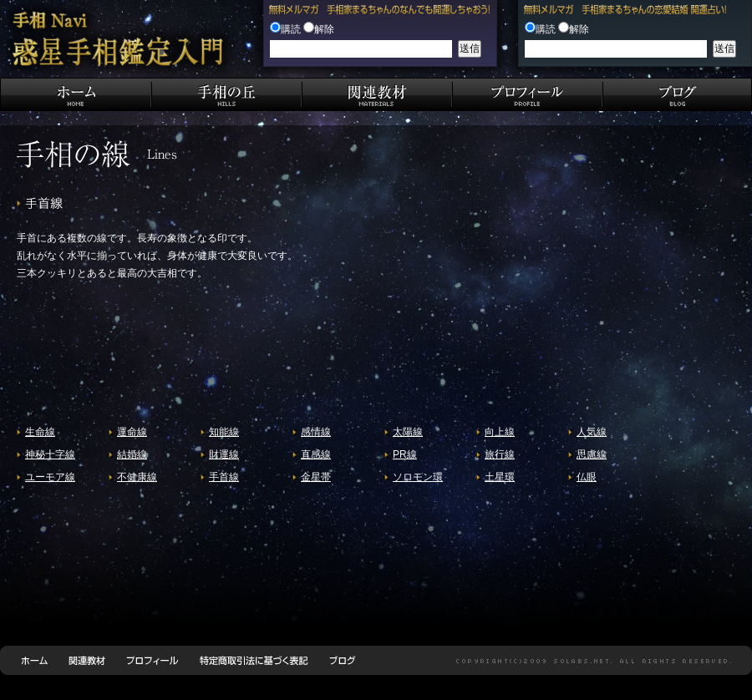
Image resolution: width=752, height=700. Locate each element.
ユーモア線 (50, 477)
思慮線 (592, 454)
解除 (324, 29)
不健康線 (137, 477)
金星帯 (316, 477)
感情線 (316, 432)
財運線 (224, 454)
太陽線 (408, 432)
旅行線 (500, 454)
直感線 (316, 454)
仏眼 (587, 477)
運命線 (132, 432)
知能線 (224, 432)
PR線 (405, 454)
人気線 (592, 432)
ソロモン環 (418, 477)
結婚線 (132, 454)
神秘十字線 (50, 454)
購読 (291, 29)
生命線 (40, 432)
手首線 (224, 477)
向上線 (500, 432)
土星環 (500, 477)
